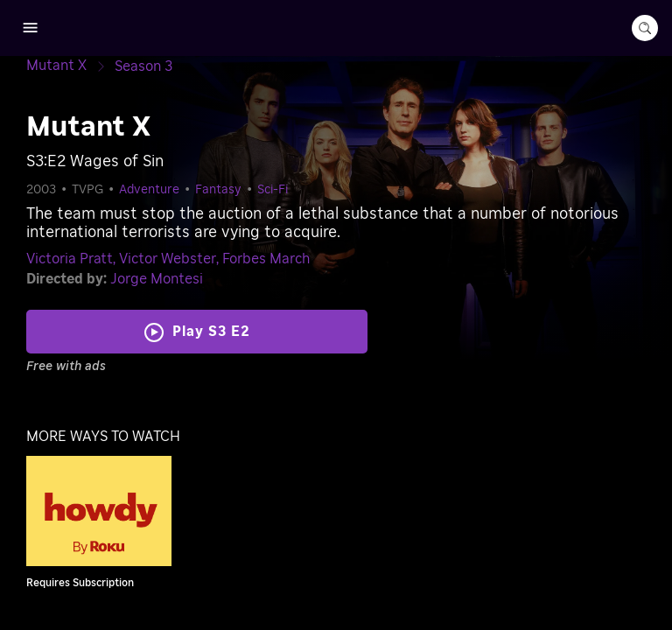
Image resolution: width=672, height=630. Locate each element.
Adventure (149, 190)
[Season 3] (143, 66)
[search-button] (645, 28)
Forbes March (266, 259)
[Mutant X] (70, 66)
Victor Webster (168, 259)
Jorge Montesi (157, 279)
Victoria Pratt (70, 259)
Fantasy (218, 190)
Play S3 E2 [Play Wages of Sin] (211, 332)
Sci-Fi (273, 190)
